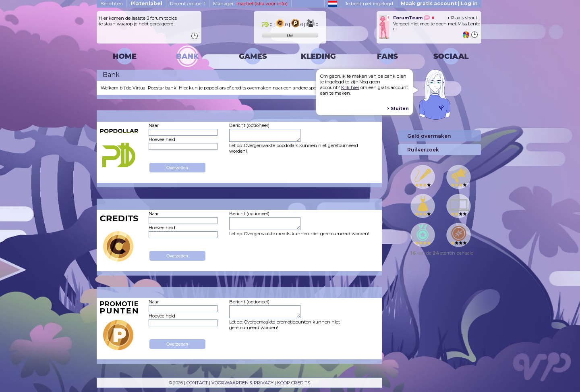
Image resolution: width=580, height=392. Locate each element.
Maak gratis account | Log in (439, 3)
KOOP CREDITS (294, 383)
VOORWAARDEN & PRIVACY (242, 383)
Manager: (250, 3)
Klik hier (350, 87)
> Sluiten (398, 108)
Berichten (112, 3)
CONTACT (197, 383)
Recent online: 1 (188, 3)
